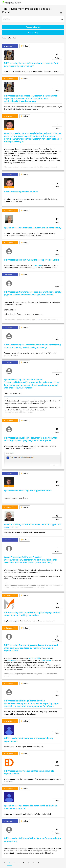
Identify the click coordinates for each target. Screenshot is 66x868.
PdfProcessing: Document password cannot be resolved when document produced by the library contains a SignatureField (31, 648)
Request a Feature (33, 27)
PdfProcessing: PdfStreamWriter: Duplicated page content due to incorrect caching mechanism (32, 614)
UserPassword (46, 660)
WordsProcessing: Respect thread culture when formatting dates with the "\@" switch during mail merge (32, 346)
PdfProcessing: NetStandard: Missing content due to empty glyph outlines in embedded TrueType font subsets (33, 293)
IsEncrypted (12, 660)
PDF (35, 265)
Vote (57, 58)
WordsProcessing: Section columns (21, 192)
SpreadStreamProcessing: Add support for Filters (28, 490)
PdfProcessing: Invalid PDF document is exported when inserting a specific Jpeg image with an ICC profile (31, 439)
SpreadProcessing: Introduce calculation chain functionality (33, 228)
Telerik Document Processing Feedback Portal (27, 10)
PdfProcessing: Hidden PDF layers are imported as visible (32, 260)
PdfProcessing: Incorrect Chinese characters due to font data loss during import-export (31, 64)
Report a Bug (33, 32)
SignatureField (34, 658)
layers (39, 265)
